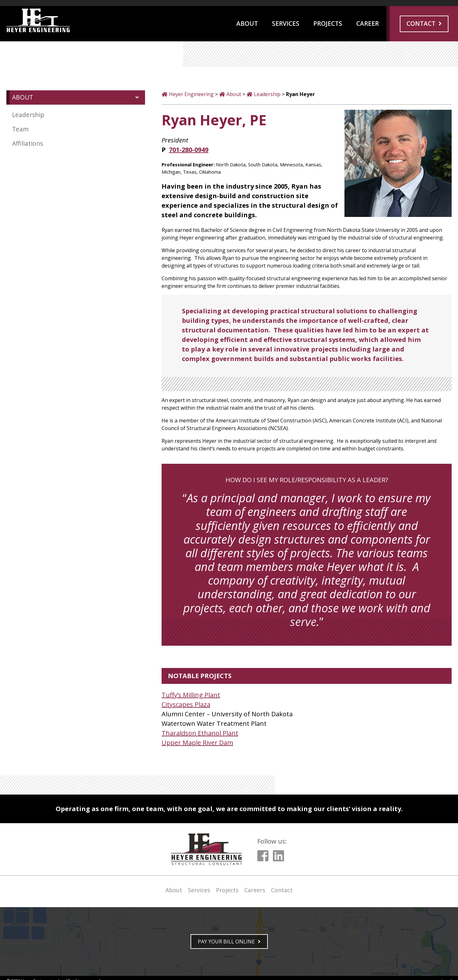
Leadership (28, 115)
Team (20, 129)
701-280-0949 (189, 150)
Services (286, 23)
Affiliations (28, 143)
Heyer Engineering (191, 94)
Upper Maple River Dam (197, 743)
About (247, 23)
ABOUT (23, 97)
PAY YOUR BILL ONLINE (226, 942)
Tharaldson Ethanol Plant (200, 733)
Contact (421, 23)
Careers (255, 890)
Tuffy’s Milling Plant (191, 695)
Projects (328, 23)
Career (368, 23)
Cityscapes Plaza (186, 704)
